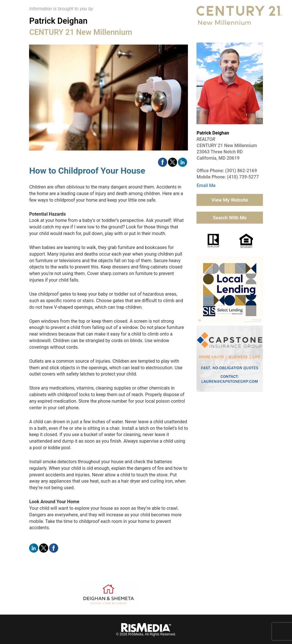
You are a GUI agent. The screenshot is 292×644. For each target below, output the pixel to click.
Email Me (206, 185)
